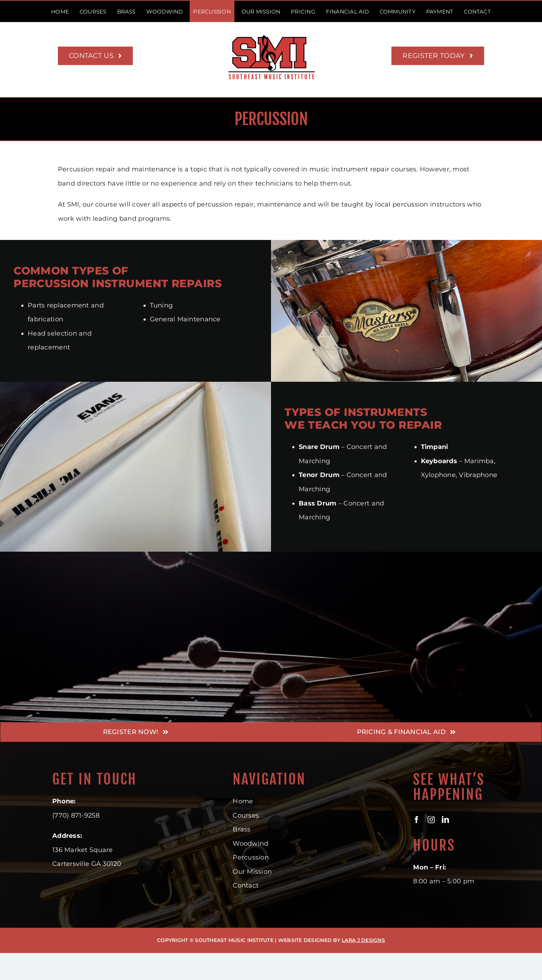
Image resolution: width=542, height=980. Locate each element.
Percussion (251, 857)
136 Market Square (83, 850)
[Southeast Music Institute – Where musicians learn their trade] (271, 36)
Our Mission (252, 872)
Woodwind (250, 844)
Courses (246, 815)
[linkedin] (445, 820)
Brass (242, 829)
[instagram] (431, 820)
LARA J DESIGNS (363, 940)
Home (243, 801)
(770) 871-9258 (76, 815)
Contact (246, 885)
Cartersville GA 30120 (87, 864)
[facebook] (417, 820)
